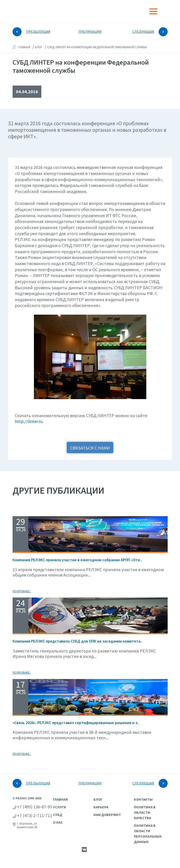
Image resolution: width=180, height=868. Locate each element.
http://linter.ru (29, 421)
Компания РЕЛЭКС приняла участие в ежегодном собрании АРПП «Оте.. (77, 560)
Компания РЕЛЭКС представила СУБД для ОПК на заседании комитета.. (77, 641)
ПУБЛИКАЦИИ (90, 32)
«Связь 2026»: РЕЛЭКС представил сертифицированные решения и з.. (76, 723)
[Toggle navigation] (153, 11)
